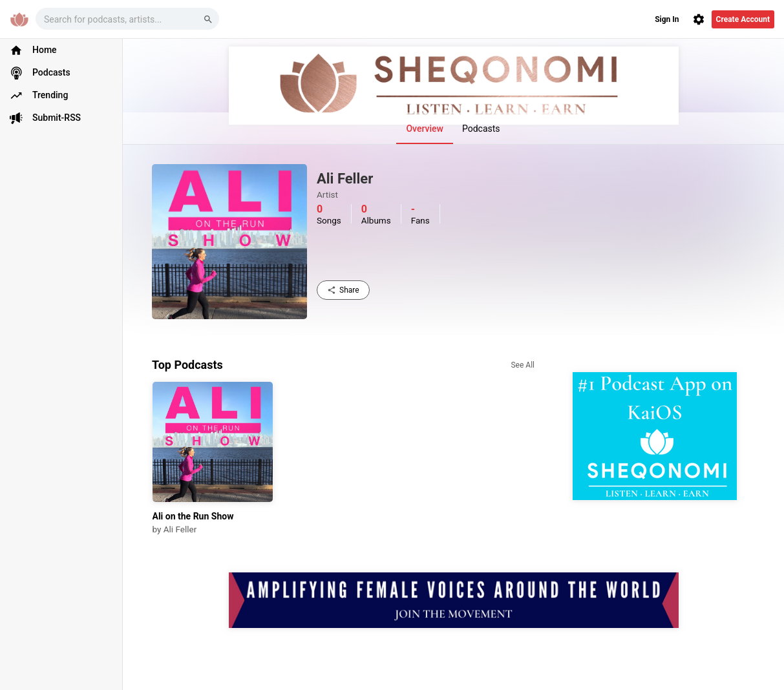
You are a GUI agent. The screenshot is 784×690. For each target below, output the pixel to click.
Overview (424, 129)
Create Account (743, 19)
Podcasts (481, 129)
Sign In (667, 19)
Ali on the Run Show (193, 516)
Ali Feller (180, 529)
